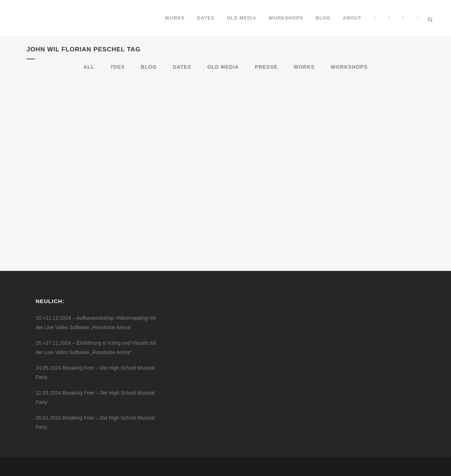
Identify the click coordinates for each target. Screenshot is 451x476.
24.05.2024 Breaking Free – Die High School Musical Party (95, 373)
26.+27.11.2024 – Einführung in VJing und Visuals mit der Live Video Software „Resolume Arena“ (96, 348)
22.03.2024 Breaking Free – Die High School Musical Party (95, 398)
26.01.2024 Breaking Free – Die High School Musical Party (95, 422)
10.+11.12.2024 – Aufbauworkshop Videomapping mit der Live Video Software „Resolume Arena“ (96, 323)
